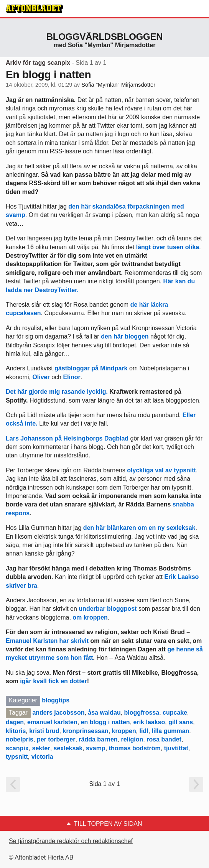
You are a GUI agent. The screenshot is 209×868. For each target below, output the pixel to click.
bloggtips (56, 700)
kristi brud (44, 731)
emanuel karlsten (52, 722)
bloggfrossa (142, 713)
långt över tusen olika (168, 247)
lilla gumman (171, 731)
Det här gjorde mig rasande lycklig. (58, 392)
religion (132, 739)
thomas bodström (135, 748)
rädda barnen (98, 739)
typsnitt (17, 757)
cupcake (175, 713)
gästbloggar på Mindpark (91, 368)
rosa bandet (164, 739)
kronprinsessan (85, 731)
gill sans (181, 722)
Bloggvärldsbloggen (105, 37)
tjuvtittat (176, 748)
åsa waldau (104, 713)
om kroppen (90, 617)
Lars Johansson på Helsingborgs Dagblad (67, 438)
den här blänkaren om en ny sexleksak (139, 528)
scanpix (17, 748)
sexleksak (68, 748)
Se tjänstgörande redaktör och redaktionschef (71, 841)
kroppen (124, 731)
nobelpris (20, 739)
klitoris (16, 731)
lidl (144, 731)
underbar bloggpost (108, 609)
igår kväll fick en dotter (53, 681)
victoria (42, 757)
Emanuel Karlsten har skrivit (47, 641)
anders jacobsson (58, 713)
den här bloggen (125, 336)
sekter (41, 748)
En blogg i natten (48, 75)
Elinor (72, 377)
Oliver (41, 377)
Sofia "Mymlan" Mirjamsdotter (118, 85)
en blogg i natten (105, 722)
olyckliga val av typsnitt (161, 470)
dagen (15, 722)
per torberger (56, 739)
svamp (96, 748)
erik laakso (149, 722)
